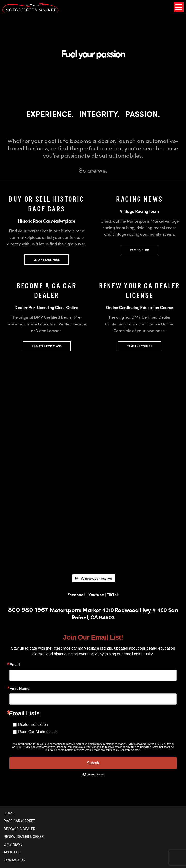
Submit (93, 763)
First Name (19, 689)
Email (15, 665)
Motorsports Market (75, 610)
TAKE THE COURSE (140, 346)
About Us (12, 852)
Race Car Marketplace (37, 732)
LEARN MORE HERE (46, 259)
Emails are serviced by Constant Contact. (117, 750)
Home (9, 813)
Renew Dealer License (24, 836)
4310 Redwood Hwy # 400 (134, 610)
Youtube (96, 594)
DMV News (13, 844)
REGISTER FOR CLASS (47, 346)
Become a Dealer (19, 829)
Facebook (77, 594)
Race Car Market (19, 821)
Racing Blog (139, 250)
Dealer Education (33, 724)
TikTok (113, 594)
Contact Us (14, 860)
